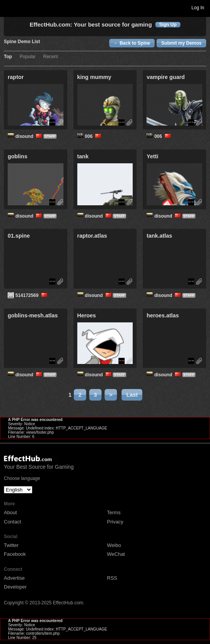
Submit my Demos (181, 43)
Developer (15, 587)
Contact (12, 522)
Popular (27, 57)
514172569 (32, 295)
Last (132, 395)
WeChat (116, 554)
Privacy (115, 522)
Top (8, 57)
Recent (50, 57)
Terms (114, 512)
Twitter (11, 545)
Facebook (15, 554)
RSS (112, 578)
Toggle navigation (9, 7)
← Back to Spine (132, 43)
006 (94, 136)
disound (29, 136)
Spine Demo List (22, 42)
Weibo (114, 545)
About (10, 512)
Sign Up (168, 25)
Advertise (14, 578)
